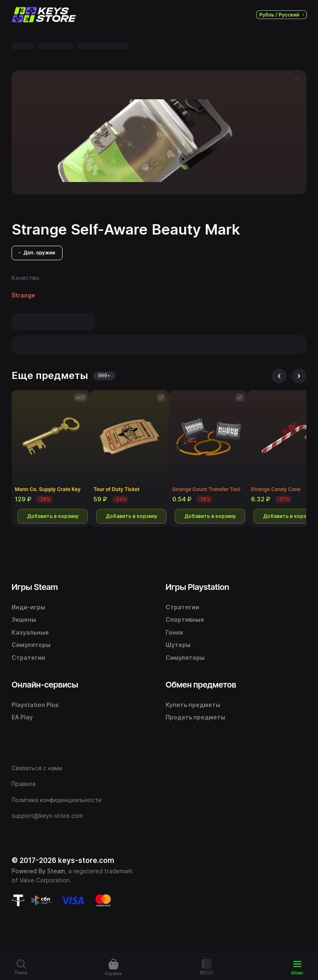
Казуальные (30, 632)
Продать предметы (195, 717)
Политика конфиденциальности (57, 800)
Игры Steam (35, 587)
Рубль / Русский (282, 15)
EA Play (22, 717)
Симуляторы (31, 645)
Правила (24, 784)
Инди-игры (28, 607)
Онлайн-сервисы (45, 685)
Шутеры (178, 645)
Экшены (24, 619)
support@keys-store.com (47, 816)
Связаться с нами (37, 768)
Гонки (174, 632)
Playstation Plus (35, 705)
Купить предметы (193, 705)
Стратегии (28, 658)
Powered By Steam (38, 871)
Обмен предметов (201, 685)
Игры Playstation (198, 587)
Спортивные (185, 619)
